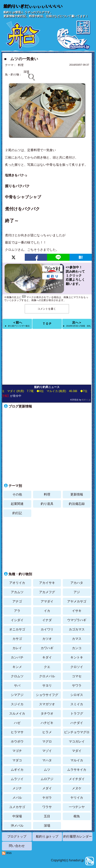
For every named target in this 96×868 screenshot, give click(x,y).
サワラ (77, 686)
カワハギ (47, 648)
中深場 (17, 816)
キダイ (47, 657)
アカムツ (17, 592)
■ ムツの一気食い (21, 59)
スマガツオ (47, 704)
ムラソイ (17, 779)
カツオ (47, 639)
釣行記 (17, 513)
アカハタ (77, 583)
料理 (21, 65)
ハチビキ (47, 723)
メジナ (17, 788)
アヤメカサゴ (77, 601)
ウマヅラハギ (77, 620)
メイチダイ (77, 779)
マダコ (17, 760)
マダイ (77, 751)
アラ (17, 611)
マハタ (47, 760)
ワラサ (47, 807)
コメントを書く (47, 309)
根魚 (77, 816)
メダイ (47, 788)
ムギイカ (17, 770)
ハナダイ (77, 723)
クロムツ (17, 676)
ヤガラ (47, 798)
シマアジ (17, 695)
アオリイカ (17, 583)
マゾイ (47, 751)
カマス (77, 639)
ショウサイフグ (47, 695)
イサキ (77, 611)
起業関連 (17, 504)
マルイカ (77, 760)
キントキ (77, 657)
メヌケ (77, 788)
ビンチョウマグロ (77, 732)
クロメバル (47, 676)
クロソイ (77, 667)
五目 (47, 816)
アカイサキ (47, 583)
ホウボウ (17, 741)
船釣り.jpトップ (47, 837)
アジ (77, 592)
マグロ (47, 741)
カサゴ (17, 639)
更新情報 (77, 494)
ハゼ (17, 723)
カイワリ (47, 629)
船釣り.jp (86, 400)
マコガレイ (77, 741)
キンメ (17, 667)
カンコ (77, 648)
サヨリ (47, 686)
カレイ (17, 648)
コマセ (77, 676)
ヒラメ (47, 732)
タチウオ (47, 714)
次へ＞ (77, 324)
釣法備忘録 (77, 504)
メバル (17, 798)
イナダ (47, 620)
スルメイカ (17, 714)
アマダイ (47, 601)
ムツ (47, 770)
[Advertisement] (47, 357)
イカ (47, 611)
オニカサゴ (17, 629)
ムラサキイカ (77, 770)
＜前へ (17, 324)
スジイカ (17, 704)
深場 (47, 826)
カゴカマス (77, 629)
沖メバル (17, 826)
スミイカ (77, 704)
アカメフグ (47, 592)
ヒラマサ (17, 732)
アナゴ (17, 601)
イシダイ (17, 620)
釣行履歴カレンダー (78, 837)
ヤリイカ (77, 798)
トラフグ (77, 714)
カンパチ (17, 657)
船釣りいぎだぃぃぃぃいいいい (33, 6)
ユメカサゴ (17, 807)
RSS (9, 853)
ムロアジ (47, 779)
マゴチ (17, 751)
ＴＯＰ (47, 324)
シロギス (77, 695)
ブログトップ (17, 837)
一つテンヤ (77, 807)
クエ (47, 667)
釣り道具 (47, 504)
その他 (17, 494)
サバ (17, 686)
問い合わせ (17, 846)
